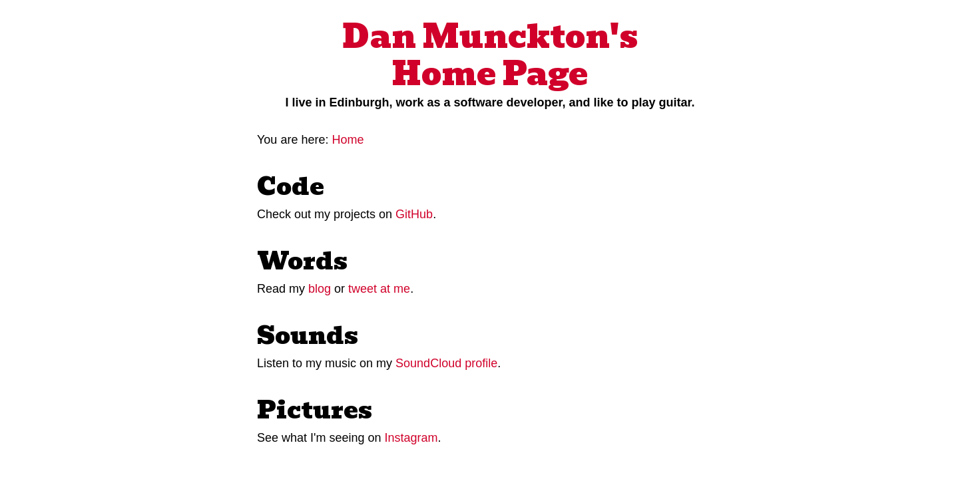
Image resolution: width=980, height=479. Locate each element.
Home (348, 140)
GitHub (414, 214)
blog (320, 289)
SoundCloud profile (446, 363)
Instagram (411, 438)
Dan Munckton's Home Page (490, 56)
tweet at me (379, 289)
